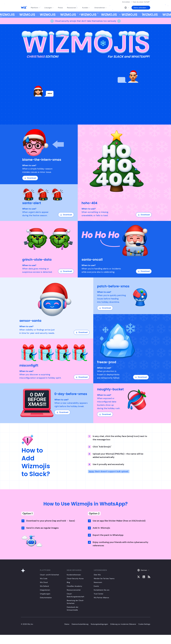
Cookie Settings (144, 624)
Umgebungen (45, 594)
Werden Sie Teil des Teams (104, 579)
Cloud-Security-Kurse (75, 579)
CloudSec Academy (74, 586)
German (143, 570)
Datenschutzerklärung (80, 624)
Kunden (86, 8)
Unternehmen (101, 8)
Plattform (35, 8)
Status (67, 624)
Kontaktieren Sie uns (102, 590)
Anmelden (126, 2)
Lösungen (49, 8)
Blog (68, 582)
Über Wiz (97, 575)
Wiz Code (44, 579)
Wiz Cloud (44, 582)
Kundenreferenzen (74, 575)
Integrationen (45, 590)
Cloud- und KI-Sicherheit (49, 575)
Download (30, 178)
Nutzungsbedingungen (99, 624)
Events (96, 586)
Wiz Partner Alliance (101, 598)
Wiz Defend (44, 586)
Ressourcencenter (74, 590)
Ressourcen (72, 8)
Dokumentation (46, 598)
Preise (60, 8)
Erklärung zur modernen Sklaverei (123, 624)
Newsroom (98, 582)
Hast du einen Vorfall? (141, 2)
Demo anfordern (141, 8)
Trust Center (99, 594)
